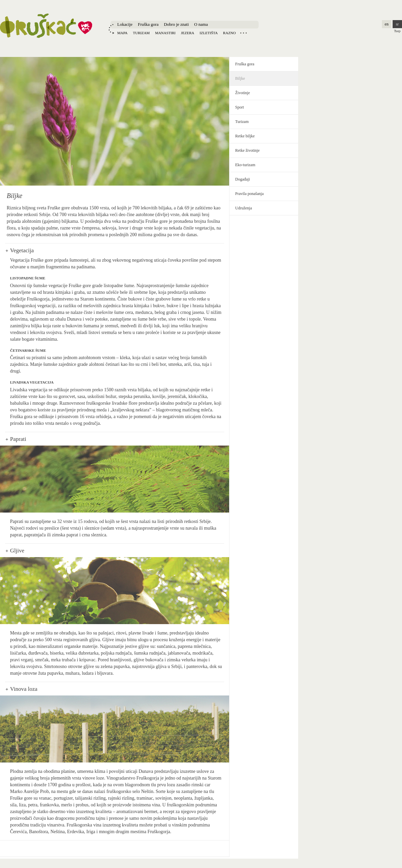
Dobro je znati (176, 24)
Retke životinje (247, 150)
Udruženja (244, 208)
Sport (240, 107)
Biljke (240, 78)
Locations (244, 33)
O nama (201, 24)
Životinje (243, 93)
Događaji (243, 179)
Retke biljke (245, 136)
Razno (229, 33)
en (386, 24)
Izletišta (209, 33)
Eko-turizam (245, 165)
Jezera (188, 33)
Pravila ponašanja (249, 194)
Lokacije (125, 24)
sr (397, 24)
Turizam (141, 33)
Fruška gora (148, 24)
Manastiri (165, 33)
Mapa (122, 33)
